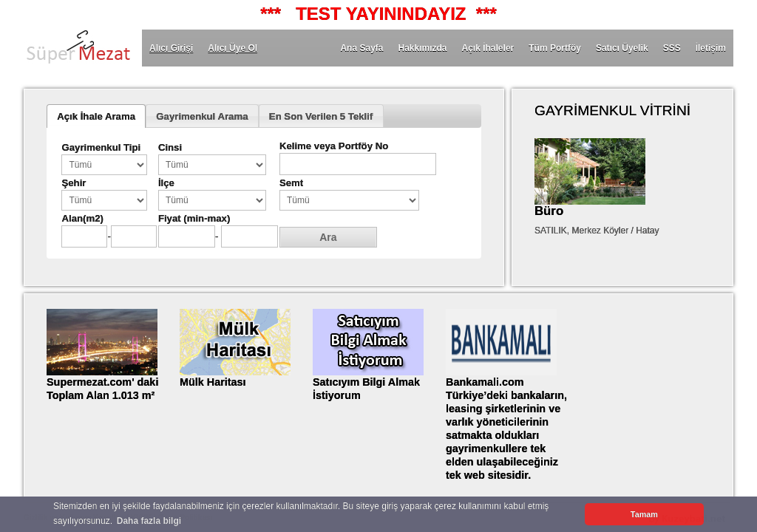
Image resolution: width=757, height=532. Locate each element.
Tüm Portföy (555, 48)
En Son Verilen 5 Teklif (321, 116)
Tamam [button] (644, 514)
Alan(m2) (82, 218)
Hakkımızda (422, 48)
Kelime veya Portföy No (334, 146)
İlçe (166, 183)
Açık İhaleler (488, 48)
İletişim (711, 48)
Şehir (74, 183)
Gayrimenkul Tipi (101, 147)
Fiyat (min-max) (194, 218)
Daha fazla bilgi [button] (149, 521)
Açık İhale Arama (96, 116)
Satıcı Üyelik (622, 48)
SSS (672, 48)
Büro (549, 211)
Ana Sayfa (361, 48)
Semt (291, 183)
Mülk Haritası (213, 382)
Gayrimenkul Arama (202, 116)
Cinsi (170, 147)
